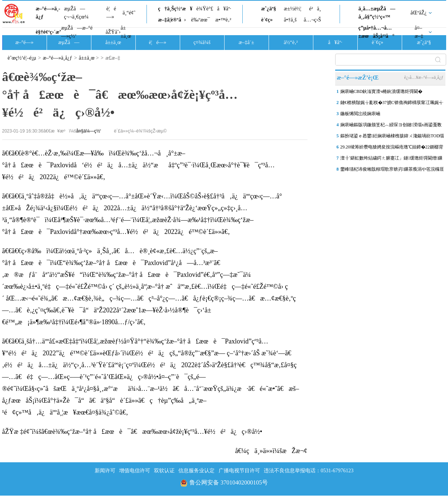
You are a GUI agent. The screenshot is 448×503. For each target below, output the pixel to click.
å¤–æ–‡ (419, 32)
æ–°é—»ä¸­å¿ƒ (48, 13)
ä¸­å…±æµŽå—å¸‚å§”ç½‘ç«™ (377, 13)
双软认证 (164, 471)
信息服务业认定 (196, 471)
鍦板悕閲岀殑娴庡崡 (360, 114)
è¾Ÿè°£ (205, 9)
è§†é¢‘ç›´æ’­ (48, 32)
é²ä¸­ (315, 9)
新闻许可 (105, 471)
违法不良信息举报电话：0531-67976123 (309, 471)
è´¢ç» (269, 20)
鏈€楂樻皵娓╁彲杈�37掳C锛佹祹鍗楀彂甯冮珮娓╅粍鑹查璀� (392, 104)
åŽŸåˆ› (113, 32)
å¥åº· (224, 9)
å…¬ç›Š (312, 20)
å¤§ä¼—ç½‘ (89, 131)
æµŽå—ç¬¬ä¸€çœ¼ (76, 13)
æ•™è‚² (223, 20)
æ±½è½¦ (292, 9)
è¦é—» (111, 13)
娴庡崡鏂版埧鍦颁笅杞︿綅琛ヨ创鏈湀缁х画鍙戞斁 (391, 125)
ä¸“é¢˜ (129, 13)
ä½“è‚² (291, 42)
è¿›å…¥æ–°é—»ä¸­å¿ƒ (424, 77)
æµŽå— (69, 42)
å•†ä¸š (290, 20)
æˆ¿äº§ (269, 9)
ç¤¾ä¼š (202, 42)
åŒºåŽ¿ (419, 13)
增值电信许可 (135, 471)
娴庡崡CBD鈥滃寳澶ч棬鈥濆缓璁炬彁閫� (382, 91)
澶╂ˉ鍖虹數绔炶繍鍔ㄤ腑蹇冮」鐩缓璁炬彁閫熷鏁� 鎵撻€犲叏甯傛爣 (392, 160)
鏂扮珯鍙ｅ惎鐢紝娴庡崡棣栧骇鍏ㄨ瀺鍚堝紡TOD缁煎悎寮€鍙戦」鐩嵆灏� (392, 137)
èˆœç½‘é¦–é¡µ (22, 58)
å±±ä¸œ (126, 32)
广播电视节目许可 (239, 471)
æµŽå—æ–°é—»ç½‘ (77, 32)
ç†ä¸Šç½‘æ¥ (175, 9)
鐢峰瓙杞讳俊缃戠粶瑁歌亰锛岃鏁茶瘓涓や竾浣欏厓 (392, 169)
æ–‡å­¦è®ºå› (172, 20)
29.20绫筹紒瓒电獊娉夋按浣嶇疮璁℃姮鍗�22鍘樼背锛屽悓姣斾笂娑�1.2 (392, 148)
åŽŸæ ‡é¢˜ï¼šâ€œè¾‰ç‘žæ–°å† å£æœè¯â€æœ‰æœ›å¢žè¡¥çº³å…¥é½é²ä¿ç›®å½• (132, 432)
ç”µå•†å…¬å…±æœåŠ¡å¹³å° (376, 32)
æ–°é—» (24, 42)
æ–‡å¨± (246, 42)
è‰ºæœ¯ (201, 20)
